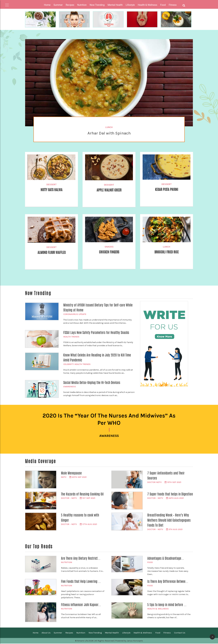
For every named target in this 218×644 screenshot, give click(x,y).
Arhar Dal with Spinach (109, 133)
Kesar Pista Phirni (167, 189)
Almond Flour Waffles (52, 252)
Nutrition (67, 563)
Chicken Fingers (109, 252)
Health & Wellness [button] (147, 5)
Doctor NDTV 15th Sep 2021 (164, 483)
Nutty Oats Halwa (51, 190)
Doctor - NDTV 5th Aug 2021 (165, 530)
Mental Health (112, 633)
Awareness (70, 387)
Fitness (167, 633)
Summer (58, 633)
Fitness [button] (173, 5)
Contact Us (180, 633)
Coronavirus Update (75, 314)
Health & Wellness (158, 609)
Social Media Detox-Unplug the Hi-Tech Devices (92, 383)
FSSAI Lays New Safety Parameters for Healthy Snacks (96, 333)
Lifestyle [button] (130, 5)
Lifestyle (126, 633)
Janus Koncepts (135, 641)
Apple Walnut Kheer (109, 190)
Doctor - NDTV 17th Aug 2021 (79, 525)
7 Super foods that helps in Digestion (170, 495)
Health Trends (71, 337)
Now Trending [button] (97, 5)
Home (47, 5)
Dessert (52, 184)
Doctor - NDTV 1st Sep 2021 (78, 499)
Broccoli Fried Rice (167, 252)
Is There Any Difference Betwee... (168, 582)
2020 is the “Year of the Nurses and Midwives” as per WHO (109, 419)
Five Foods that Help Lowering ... (81, 582)
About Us (46, 633)
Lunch (109, 127)
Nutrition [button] (82, 5)
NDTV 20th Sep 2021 (74, 478)
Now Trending (95, 633)
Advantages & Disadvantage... (166, 559)
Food (150, 563)
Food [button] (163, 5)
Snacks (109, 247)
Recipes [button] (70, 5)
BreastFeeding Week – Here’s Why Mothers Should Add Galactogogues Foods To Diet (169, 521)
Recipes (69, 633)
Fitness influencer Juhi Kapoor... (81, 605)
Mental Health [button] (115, 5)
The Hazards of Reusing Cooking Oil (82, 495)
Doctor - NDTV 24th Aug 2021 (166, 499)
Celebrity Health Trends (77, 364)
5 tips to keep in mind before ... (167, 605)
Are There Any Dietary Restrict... (81, 559)
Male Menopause (71, 474)
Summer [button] (58, 5)
